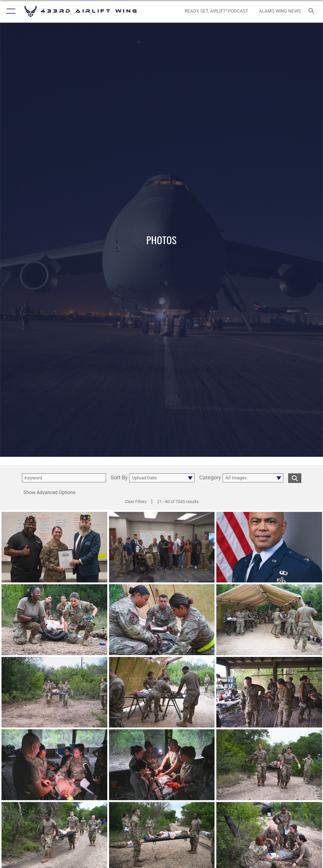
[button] (10, 11)
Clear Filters (136, 502)
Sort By (119, 478)
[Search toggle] (313, 11)
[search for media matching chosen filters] (295, 478)
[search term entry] (64, 478)
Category (210, 478)
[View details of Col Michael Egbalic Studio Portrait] (269, 550)
